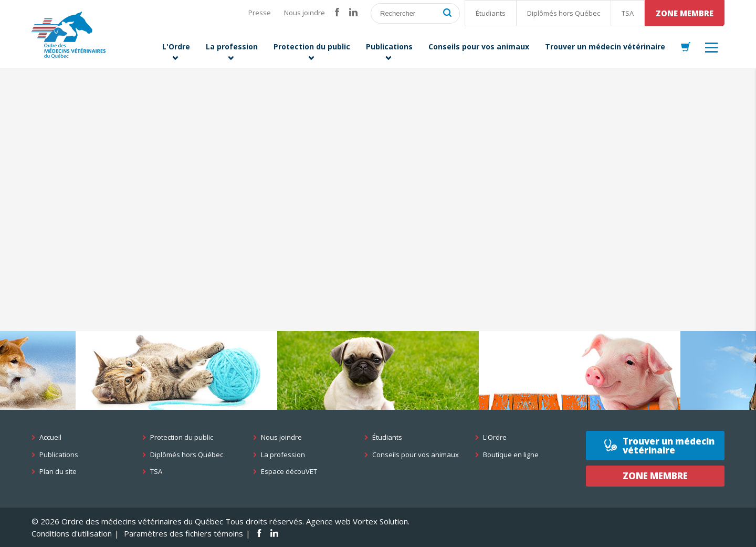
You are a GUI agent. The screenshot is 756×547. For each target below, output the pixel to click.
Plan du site (58, 472)
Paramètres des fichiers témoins (183, 533)
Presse (260, 13)
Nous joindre (304, 13)
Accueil (50, 437)
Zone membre (685, 13)
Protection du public (182, 437)
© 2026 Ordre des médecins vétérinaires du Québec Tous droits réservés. (168, 521)
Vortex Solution (380, 521)
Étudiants (491, 13)
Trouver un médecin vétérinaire (669, 446)
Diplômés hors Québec (564, 13)
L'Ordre (495, 437)
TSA (628, 13)
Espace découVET (289, 472)
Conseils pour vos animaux (416, 455)
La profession (283, 455)
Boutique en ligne (511, 455)
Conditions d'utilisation (72, 533)
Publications (59, 455)
